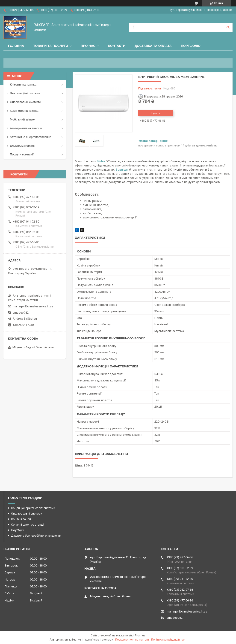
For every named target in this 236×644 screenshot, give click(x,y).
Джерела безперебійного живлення (36, 536)
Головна (16, 46)
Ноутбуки (18, 530)
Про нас (88, 46)
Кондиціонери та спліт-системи (33, 508)
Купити (156, 113)
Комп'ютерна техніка (24, 111)
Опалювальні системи (25, 102)
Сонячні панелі (21, 519)
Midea (101, 161)
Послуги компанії (22, 154)
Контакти (117, 46)
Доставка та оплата (153, 46)
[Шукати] (228, 27)
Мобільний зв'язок (22, 119)
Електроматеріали (23, 146)
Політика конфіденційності (169, 640)
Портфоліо (191, 46)
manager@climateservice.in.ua (33, 306)
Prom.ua (140, 635)
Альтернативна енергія (26, 128)
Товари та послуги (51, 46)
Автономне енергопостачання (31, 137)
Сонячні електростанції (28, 525)
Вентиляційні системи (25, 93)
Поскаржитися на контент (132, 640)
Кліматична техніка (23, 84)
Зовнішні (122, 170)
